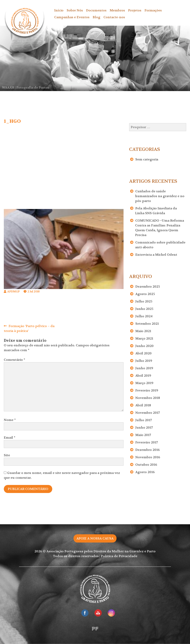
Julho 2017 (144, 420)
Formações (153, 10)
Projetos (135, 10)
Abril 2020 (143, 353)
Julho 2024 (144, 316)
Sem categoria (147, 159)
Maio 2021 (143, 331)
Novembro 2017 (148, 413)
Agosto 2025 (145, 294)
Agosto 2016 (145, 472)
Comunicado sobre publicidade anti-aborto (160, 245)
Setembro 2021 (147, 324)
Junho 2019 (144, 368)
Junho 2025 (144, 309)
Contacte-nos (114, 17)
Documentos (96, 10)
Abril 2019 (143, 376)
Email (10, 438)
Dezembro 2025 (148, 287)
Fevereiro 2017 (147, 442)
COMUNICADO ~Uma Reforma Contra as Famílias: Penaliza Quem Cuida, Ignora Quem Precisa (160, 228)
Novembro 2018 (148, 398)
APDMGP (13, 291)
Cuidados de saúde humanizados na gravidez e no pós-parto (160, 196)
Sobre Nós (75, 10)
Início (59, 10)
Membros (117, 10)
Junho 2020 (144, 346)
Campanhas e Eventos (72, 17)
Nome (10, 420)
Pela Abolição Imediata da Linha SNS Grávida (156, 211)
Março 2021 (144, 338)
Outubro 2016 (146, 465)
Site (7, 455)
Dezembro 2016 (148, 450)
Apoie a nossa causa (95, 538)
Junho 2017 (144, 427)
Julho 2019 (144, 361)
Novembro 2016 (148, 457)
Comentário (15, 360)
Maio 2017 (143, 435)
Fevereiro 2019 (147, 390)
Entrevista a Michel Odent (156, 255)
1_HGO (12, 121)
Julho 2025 (144, 301)
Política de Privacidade (119, 556)
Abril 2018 (143, 405)
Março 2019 (144, 383)
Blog (97, 17)
